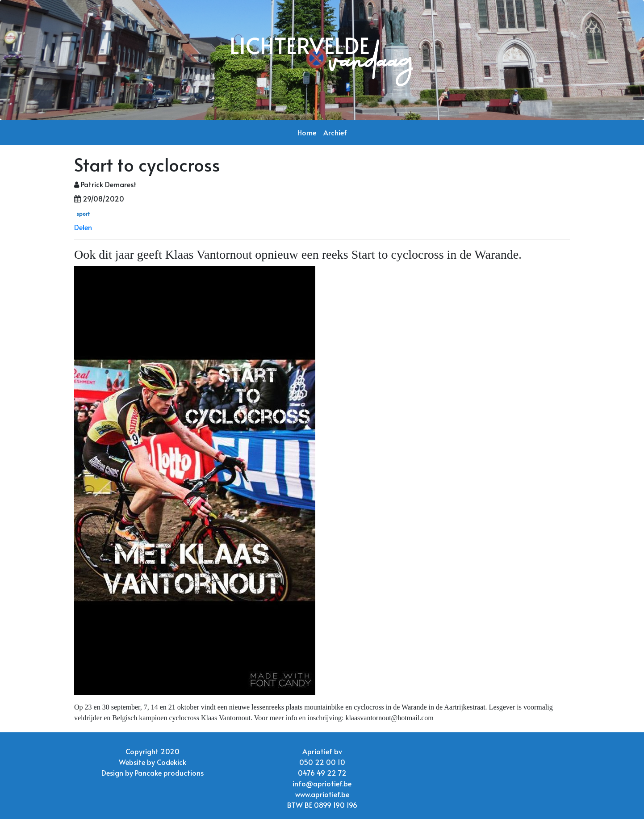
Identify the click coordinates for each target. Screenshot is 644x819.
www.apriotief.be (322, 794)
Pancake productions (169, 773)
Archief (335, 132)
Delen (83, 227)
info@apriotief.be (322, 783)
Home (307, 132)
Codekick (171, 762)
